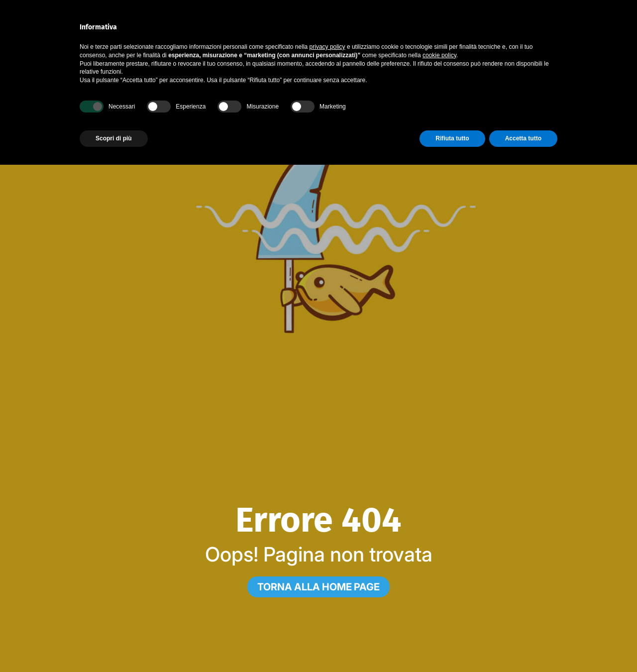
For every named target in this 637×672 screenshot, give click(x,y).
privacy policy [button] (327, 47)
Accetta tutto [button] (523, 138)
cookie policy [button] (439, 55)
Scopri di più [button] (114, 138)
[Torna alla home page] (318, 587)
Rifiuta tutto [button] (452, 138)
